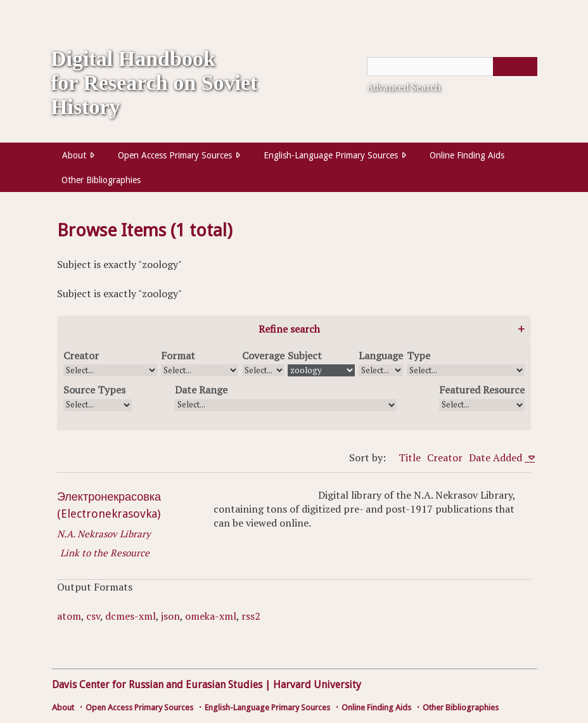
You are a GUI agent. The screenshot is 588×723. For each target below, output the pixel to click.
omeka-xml (211, 616)
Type (419, 355)
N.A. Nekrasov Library (104, 534)
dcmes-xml (131, 616)
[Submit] (515, 67)
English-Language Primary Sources (331, 155)
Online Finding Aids (467, 155)
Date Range (201, 390)
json (170, 616)
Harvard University (317, 685)
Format (178, 355)
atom (69, 616)
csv (93, 616)
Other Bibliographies (101, 180)
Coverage (263, 355)
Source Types (94, 390)
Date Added (497, 457)
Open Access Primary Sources (175, 155)
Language (381, 355)
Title (410, 457)
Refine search (289, 329)
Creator (81, 355)
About (74, 155)
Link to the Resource (105, 553)
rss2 (251, 616)
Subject (305, 355)
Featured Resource (482, 390)
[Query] (452, 67)
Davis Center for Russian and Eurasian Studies (157, 685)
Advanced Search (404, 87)
